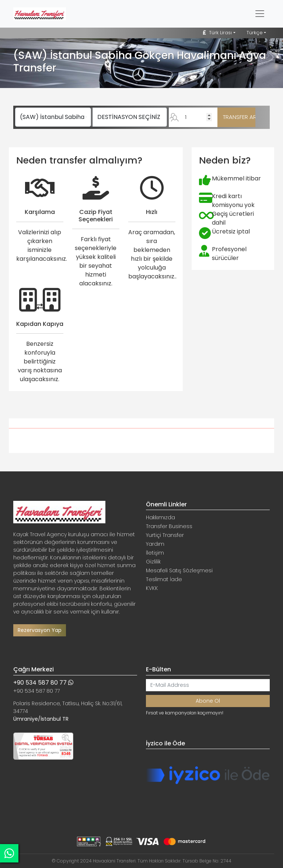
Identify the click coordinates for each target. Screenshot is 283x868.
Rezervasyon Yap (40, 630)
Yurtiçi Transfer (165, 535)
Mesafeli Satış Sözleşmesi (179, 570)
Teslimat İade (164, 579)
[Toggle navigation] (260, 14)
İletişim (155, 553)
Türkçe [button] (255, 33)
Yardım (155, 544)
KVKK (152, 588)
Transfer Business (169, 526)
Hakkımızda (160, 517)
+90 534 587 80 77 (43, 683)
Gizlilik (153, 562)
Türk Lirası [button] (217, 33)
